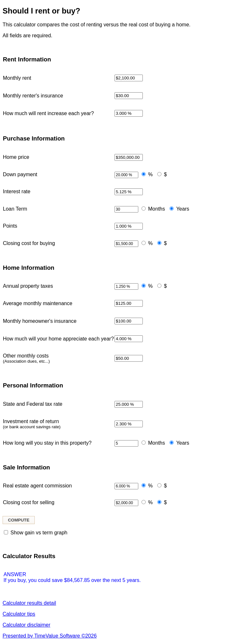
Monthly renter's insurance (33, 96)
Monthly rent (17, 78)
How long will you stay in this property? (47, 443)
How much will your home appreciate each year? (58, 339)
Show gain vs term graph (39, 533)
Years (183, 209)
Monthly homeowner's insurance (40, 321)
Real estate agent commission (37, 486)
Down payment (20, 174)
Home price (16, 157)
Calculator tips (19, 614)
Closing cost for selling (29, 502)
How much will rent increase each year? (48, 113)
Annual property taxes (28, 286)
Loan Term (15, 209)
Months (157, 209)
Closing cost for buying (29, 243)
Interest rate (17, 191)
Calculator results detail (29, 603)
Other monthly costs (26, 358)
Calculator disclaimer (27, 625)
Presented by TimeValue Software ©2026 (50, 636)
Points (10, 226)
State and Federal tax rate (33, 404)
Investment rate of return (32, 424)
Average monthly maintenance (38, 303)
